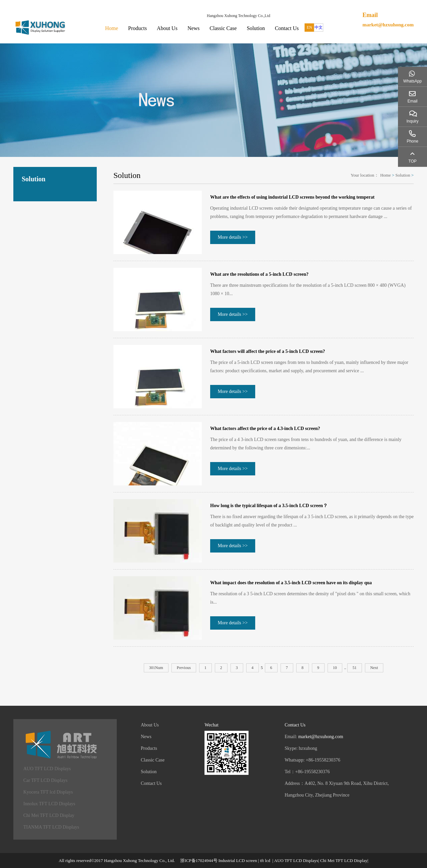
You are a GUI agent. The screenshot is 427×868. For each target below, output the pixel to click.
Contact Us (287, 28)
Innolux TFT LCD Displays (49, 804)
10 (335, 668)
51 (355, 668)
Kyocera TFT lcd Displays (48, 792)
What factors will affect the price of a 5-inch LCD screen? (268, 351)
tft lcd (265, 860)
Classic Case (223, 28)
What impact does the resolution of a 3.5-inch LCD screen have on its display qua (291, 583)
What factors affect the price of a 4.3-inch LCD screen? (265, 428)
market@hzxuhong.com (388, 25)
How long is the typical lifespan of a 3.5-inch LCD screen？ (269, 506)
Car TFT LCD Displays (45, 780)
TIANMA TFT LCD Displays (51, 827)
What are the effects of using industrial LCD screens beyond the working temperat (292, 197)
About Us (167, 28)
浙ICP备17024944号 (199, 860)
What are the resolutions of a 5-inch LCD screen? (259, 274)
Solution (256, 28)
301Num (156, 668)
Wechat (211, 725)
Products (137, 28)
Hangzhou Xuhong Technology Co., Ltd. (139, 860)
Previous (184, 668)
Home (112, 28)
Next (374, 668)
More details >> (233, 237)
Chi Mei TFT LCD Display (49, 815)
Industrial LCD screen (238, 860)
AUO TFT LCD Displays (47, 769)
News (193, 28)
